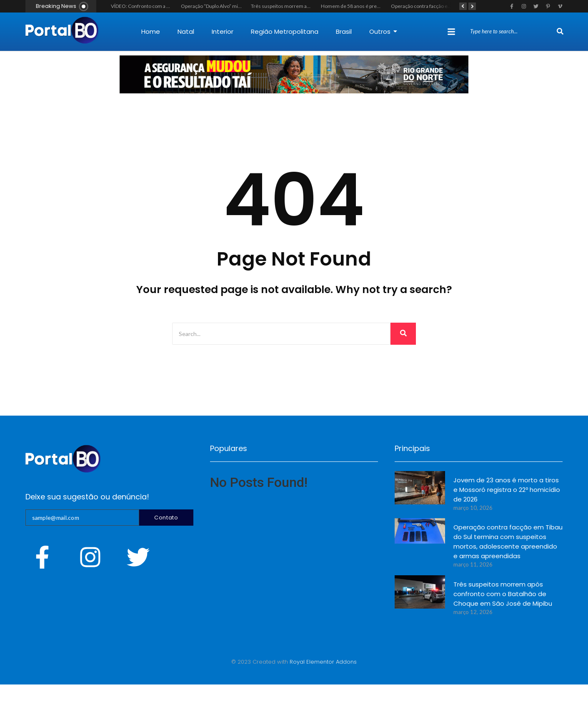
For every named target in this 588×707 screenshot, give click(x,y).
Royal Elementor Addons (323, 662)
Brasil (344, 31)
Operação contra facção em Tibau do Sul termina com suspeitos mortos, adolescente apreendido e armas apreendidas (508, 542)
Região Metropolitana (285, 31)
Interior (223, 31)
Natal (186, 31)
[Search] (512, 32)
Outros (383, 31)
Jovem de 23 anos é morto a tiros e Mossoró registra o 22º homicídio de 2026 (507, 490)
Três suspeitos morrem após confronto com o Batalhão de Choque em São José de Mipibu (503, 594)
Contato (166, 518)
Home (151, 31)
